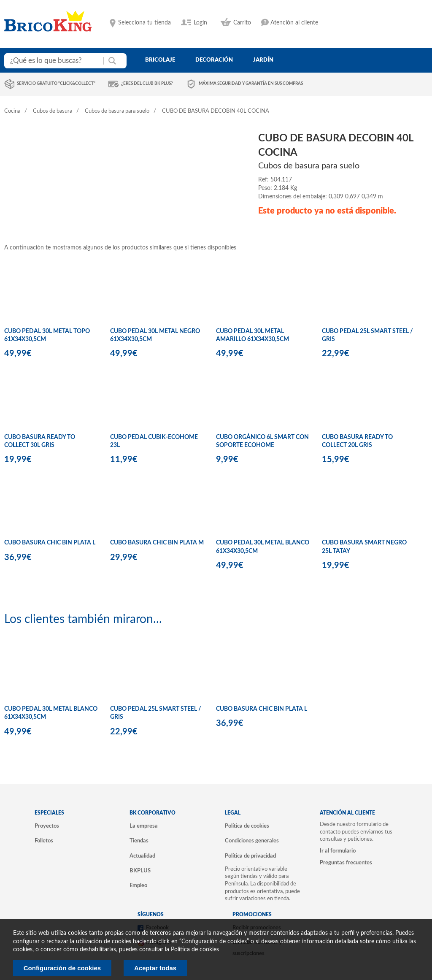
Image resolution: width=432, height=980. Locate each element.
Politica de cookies (195, 950)
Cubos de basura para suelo (117, 111)
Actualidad (142, 856)
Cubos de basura (53, 111)
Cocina (12, 111)
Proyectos (47, 826)
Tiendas (139, 841)
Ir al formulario (338, 851)
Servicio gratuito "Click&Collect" (56, 84)
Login (200, 23)
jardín (263, 60)
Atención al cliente (294, 23)
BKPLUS (140, 871)
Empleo (138, 885)
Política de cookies (247, 826)
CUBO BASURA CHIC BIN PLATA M (157, 543)
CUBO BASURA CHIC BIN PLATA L (50, 543)
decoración (214, 60)
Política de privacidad (250, 856)
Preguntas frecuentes (346, 863)
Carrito (242, 23)
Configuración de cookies (62, 968)
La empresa (144, 826)
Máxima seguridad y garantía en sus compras (251, 84)
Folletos (44, 841)
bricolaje (160, 60)
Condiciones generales (252, 841)
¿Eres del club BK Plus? (147, 84)
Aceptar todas (155, 968)
